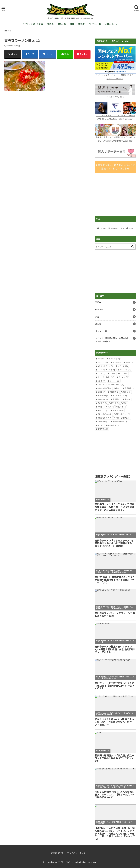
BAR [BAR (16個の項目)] (101, 359)
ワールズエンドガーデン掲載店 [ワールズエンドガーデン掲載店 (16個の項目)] (111, 385)
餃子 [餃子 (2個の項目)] (100, 425)
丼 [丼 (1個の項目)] (118, 388)
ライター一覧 (95, 24)
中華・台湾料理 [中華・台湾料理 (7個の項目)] (104, 388)
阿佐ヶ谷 (62, 24)
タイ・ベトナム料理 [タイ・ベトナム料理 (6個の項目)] (106, 370)
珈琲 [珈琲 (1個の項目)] (100, 407)
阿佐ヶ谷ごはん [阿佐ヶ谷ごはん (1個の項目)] (104, 414)
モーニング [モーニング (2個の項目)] (124, 377)
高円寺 (50, 24)
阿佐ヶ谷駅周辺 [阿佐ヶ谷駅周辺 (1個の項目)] (120, 422)
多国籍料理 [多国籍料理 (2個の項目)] (103, 396)
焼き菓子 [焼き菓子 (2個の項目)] (102, 403)
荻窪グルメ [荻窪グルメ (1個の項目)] (103, 411)
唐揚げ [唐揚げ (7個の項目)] (127, 392)
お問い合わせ (111, 24)
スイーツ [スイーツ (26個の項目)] (123, 366)
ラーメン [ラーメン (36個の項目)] (115, 381)
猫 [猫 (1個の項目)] (125, 403)
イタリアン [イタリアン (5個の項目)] (103, 362)
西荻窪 (81, 24)
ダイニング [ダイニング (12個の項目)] (125, 370)
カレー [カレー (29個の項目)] (117, 362)
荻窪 (72, 24)
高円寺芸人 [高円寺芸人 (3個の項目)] (103, 429)
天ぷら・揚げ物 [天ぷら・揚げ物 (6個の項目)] (120, 396)
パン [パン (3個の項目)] (112, 373)
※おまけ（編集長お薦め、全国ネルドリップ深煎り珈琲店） (114, 340)
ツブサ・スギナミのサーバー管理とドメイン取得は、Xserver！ (115, 75)
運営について (57, 853)
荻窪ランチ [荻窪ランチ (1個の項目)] (118, 411)
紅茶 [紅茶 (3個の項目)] (111, 407)
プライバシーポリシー (77, 853)
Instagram (114, 228)
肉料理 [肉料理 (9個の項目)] (122, 407)
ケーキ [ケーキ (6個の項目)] (129, 362)
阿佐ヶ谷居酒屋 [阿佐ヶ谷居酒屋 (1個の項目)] (123, 418)
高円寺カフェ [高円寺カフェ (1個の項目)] (114, 425)
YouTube (103, 228)
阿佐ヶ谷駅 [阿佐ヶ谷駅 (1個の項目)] (103, 422)
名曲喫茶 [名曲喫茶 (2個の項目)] (114, 392)
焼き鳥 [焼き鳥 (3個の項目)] (115, 403)
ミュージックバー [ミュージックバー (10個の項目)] (106, 377)
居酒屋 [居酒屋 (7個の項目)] (116, 399)
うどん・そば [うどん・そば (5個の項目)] (115, 359)
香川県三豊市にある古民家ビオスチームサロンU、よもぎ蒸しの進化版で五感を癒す (115, 137)
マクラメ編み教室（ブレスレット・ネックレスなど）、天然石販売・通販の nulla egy (115, 116)
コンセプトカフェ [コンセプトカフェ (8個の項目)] (105, 366)
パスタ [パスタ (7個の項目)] (101, 373)
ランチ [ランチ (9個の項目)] (101, 381)
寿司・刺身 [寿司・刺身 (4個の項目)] (103, 399)
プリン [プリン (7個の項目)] (124, 373)
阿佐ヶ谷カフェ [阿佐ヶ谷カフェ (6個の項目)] (123, 414)
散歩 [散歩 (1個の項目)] (128, 399)
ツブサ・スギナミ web (68, 862)
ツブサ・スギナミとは (33, 24)
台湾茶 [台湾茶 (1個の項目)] (101, 392)
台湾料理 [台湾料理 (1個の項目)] (129, 388)
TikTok (131, 228)
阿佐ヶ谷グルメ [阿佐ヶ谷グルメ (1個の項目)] (104, 418)
